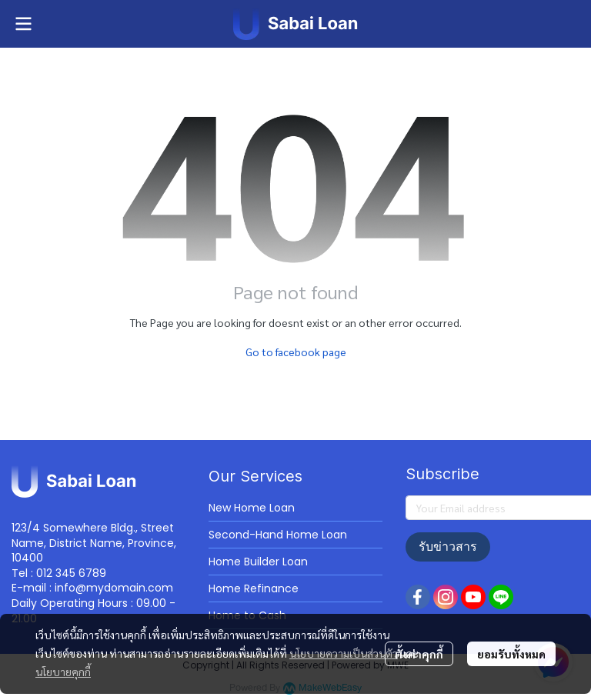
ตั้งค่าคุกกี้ (419, 654)
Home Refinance (254, 588)
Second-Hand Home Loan (278, 535)
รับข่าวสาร (448, 547)
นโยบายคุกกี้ (63, 672)
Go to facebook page (296, 352)
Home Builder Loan (258, 562)
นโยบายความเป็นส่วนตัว (344, 653)
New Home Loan (252, 508)
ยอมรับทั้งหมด (511, 654)
